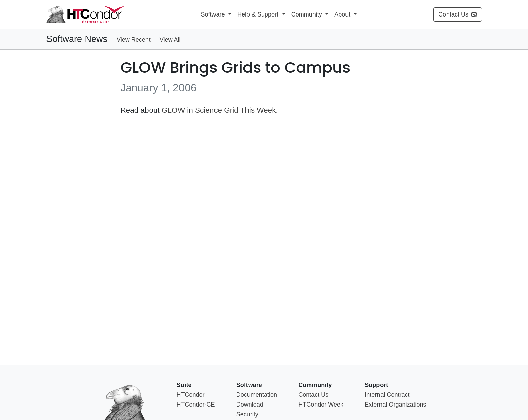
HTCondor (190, 395)
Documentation (257, 395)
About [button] (343, 14)
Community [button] (307, 14)
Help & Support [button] (259, 14)
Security (247, 414)
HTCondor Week (321, 405)
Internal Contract (387, 395)
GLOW (173, 110)
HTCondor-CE (196, 405)
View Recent (134, 40)
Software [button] (213, 14)
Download (250, 405)
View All (170, 40)
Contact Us (458, 14)
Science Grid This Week (236, 110)
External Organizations (395, 405)
